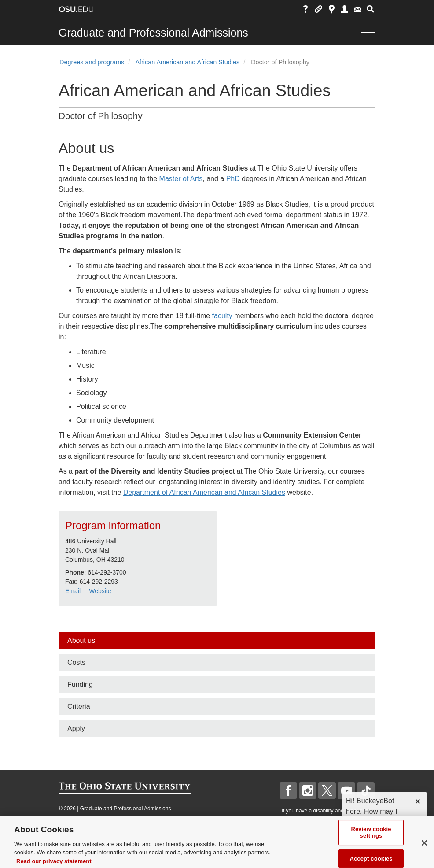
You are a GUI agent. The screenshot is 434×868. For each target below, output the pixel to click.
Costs (76, 662)
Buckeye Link (318, 9)
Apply (76, 729)
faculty (222, 316)
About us (81, 640)
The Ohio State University (76, 9)
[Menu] (366, 32)
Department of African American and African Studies (204, 492)
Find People (344, 9)
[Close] (424, 851)
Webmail (358, 9)
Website (100, 591)
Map (332, 9)
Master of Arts (181, 179)
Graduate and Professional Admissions (153, 33)
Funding (80, 684)
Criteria (79, 707)
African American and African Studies (187, 62)
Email (73, 591)
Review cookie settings (371, 840)
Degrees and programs (92, 62)
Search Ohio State (370, 9)
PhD (233, 179)
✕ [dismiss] (417, 802)
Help (306, 9)
